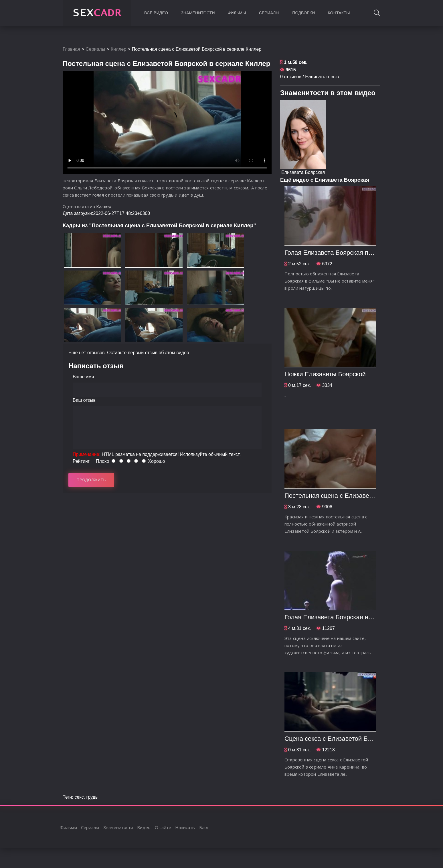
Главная (71, 49)
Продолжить (91, 480)
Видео (144, 827)
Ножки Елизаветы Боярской (325, 374)
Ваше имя (83, 377)
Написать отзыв (322, 77)
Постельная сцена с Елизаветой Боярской (346, 496)
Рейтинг (81, 461)
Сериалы (269, 13)
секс (79, 797)
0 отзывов (291, 77)
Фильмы (237, 13)
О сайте (163, 827)
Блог (204, 827)
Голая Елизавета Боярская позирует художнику (354, 253)
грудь (92, 797)
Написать (185, 827)
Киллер (119, 49)
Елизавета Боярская (303, 172)
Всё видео (156, 13)
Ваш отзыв (84, 400)
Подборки (303, 13)
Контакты (339, 13)
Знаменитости (198, 13)
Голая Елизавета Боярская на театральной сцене (357, 617)
